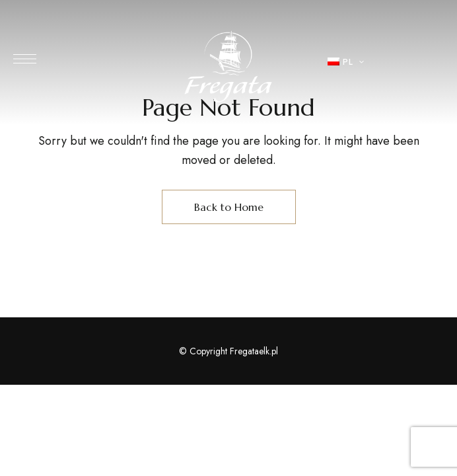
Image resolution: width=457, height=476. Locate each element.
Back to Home (229, 207)
